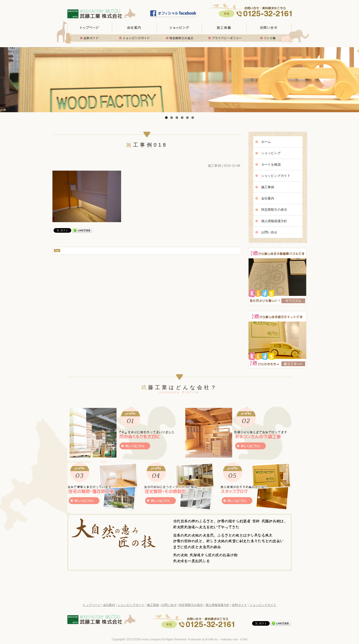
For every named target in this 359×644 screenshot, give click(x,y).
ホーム (266, 142)
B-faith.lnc (212, 639)
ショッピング (271, 153)
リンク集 (269, 38)
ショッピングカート (131, 605)
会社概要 (135, 27)
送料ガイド (90, 38)
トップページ (90, 27)
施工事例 (214, 166)
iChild (244, 639)
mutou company (151, 639)
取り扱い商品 (179, 27)
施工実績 (224, 27)
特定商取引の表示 (179, 38)
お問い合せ (269, 27)
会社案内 (268, 198)
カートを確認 (271, 164)
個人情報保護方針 (274, 221)
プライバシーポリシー (224, 38)
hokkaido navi (229, 639)
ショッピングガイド (135, 38)
